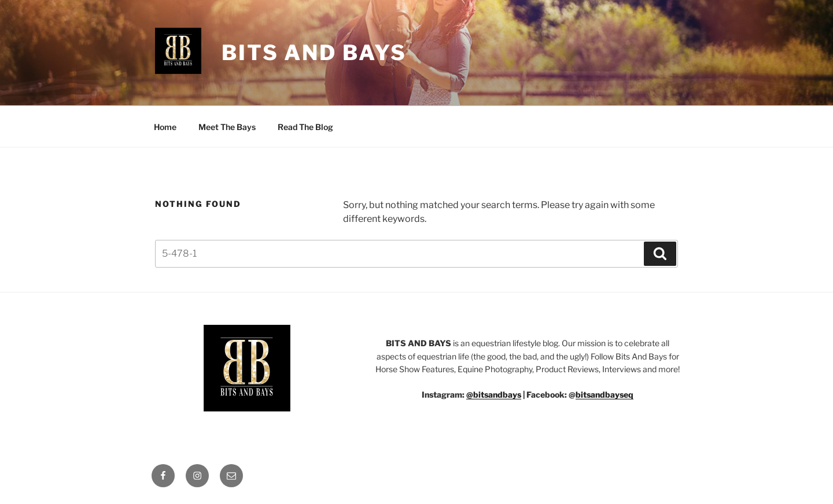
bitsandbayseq (605, 394)
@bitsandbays (494, 394)
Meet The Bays (227, 127)
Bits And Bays (314, 53)
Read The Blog (305, 127)
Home (165, 127)
